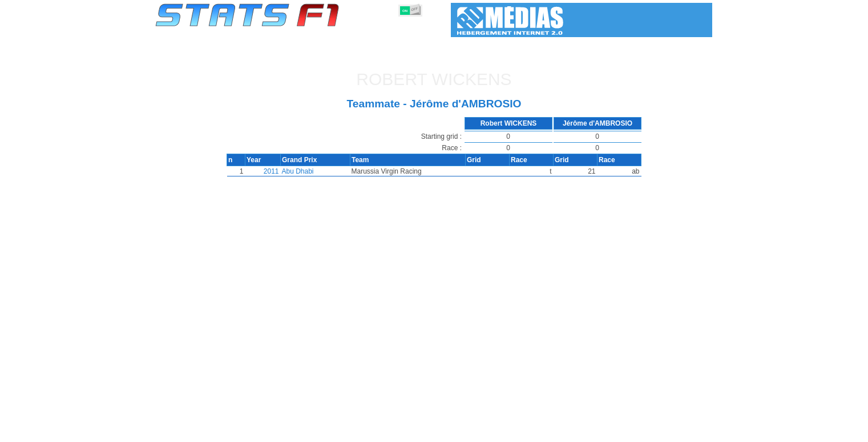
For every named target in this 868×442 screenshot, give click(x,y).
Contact (690, 431)
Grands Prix (285, 431)
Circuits (540, 431)
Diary (575, 431)
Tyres (464, 431)
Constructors (379, 431)
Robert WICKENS (434, 79)
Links (607, 431)
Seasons (238, 431)
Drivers (331, 431)
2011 (269, 171)
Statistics (194, 431)
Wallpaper (646, 431)
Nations (500, 431)
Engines (428, 431)
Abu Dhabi (296, 171)
